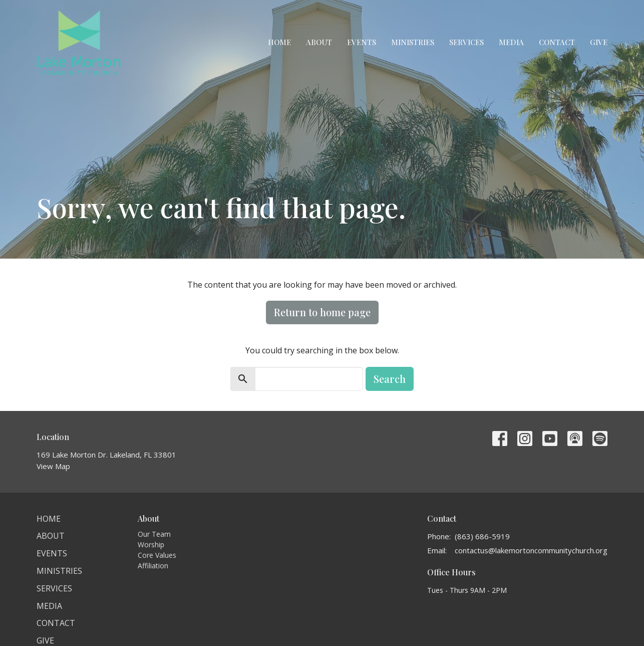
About (319, 42)
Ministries (413, 42)
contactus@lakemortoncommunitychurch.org (531, 550)
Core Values (157, 555)
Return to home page (322, 312)
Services (466, 42)
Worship (151, 545)
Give (599, 42)
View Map (53, 466)
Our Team (154, 534)
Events (362, 42)
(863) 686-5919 (482, 536)
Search (390, 379)
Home (279, 42)
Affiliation (153, 566)
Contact (557, 42)
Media (511, 42)
